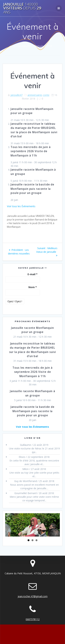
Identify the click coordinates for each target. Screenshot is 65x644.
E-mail (32, 274)
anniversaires (35, 95)
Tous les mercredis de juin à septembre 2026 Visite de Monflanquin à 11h (31, 151)
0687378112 (33, 619)
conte (46, 95)
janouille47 (16, 95)
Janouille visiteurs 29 (22, 8)
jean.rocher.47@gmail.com (33, 596)
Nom (33, 287)
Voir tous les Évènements (21, 206)
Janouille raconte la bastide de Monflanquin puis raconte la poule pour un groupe (32, 189)
